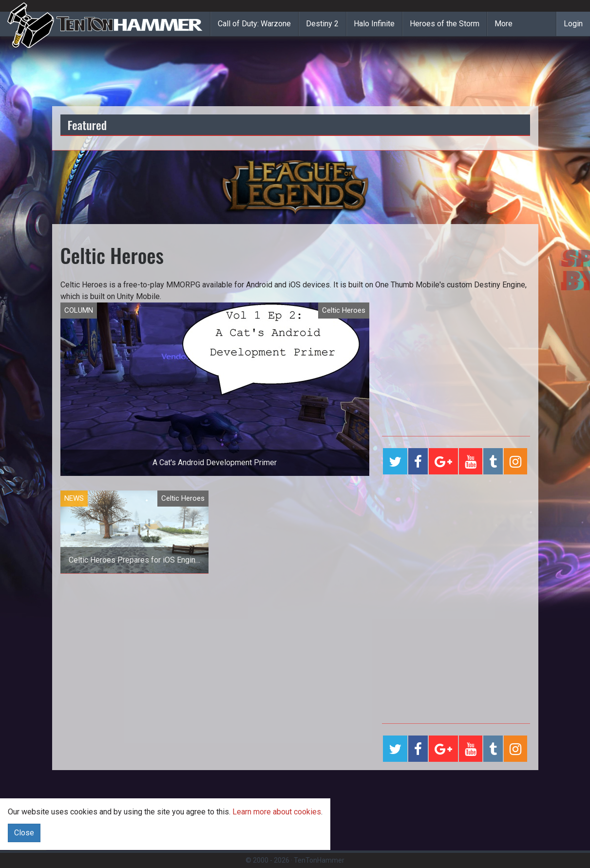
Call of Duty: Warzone (254, 24)
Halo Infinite (374, 24)
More (504, 24)
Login (573, 24)
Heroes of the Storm (445, 24)
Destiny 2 (322, 24)
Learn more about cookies (277, 812)
